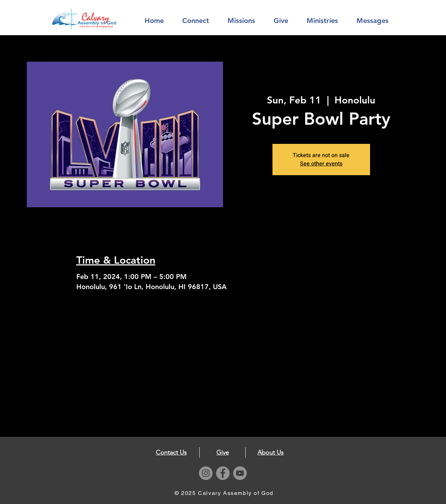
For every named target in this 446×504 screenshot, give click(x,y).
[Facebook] (223, 473)
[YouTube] (240, 473)
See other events (321, 164)
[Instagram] (206, 473)
